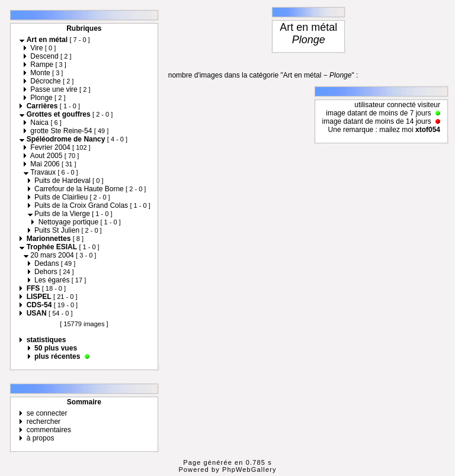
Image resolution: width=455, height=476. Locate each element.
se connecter (47, 413)
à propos (41, 438)
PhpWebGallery (249, 469)
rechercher (44, 422)
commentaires (49, 430)
